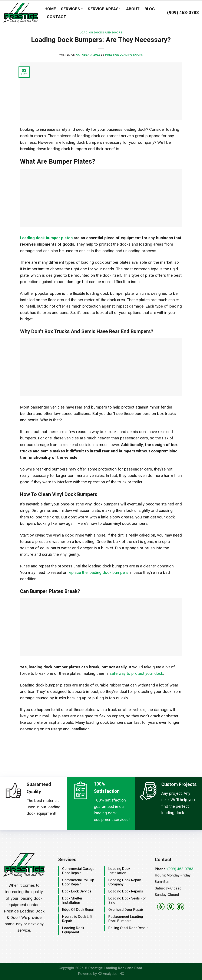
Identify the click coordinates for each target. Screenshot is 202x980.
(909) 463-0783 (180, 869)
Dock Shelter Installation (72, 900)
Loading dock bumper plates (46, 238)
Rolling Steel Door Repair (128, 928)
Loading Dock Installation (119, 871)
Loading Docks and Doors (101, 32)
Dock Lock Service (77, 891)
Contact (57, 17)
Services (72, 9)
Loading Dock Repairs (126, 891)
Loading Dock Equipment (73, 930)
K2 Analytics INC (111, 974)
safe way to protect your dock (136, 673)
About (133, 9)
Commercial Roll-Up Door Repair (78, 882)
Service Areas (105, 9)
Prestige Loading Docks (124, 55)
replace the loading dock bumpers (98, 572)
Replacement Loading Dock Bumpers (126, 919)
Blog (150, 9)
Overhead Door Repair (126, 909)
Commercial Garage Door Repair (78, 871)
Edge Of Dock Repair (79, 909)
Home (50, 9)
